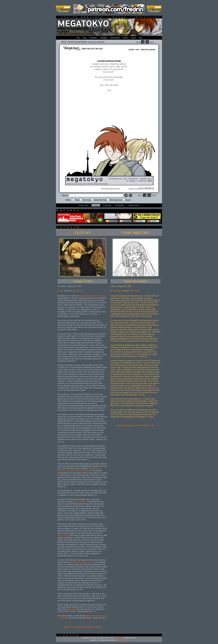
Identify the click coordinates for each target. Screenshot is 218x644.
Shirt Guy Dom (115, 200)
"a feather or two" (83, 281)
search (133, 38)
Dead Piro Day (99, 200)
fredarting (104, 38)
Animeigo (71, 609)
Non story (85, 200)
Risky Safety (63, 535)
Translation (120, 205)
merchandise (115, 38)
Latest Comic (134, 205)
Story (76, 200)
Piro (60, 291)
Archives (96, 205)
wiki (140, 38)
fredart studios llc (122, 640)
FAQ (78, 38)
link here (77, 291)
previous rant (71, 627)
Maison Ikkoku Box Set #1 (82, 562)
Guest (127, 200)
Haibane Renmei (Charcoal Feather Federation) (79, 469)
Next (150, 42)
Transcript (107, 205)
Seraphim (115, 291)
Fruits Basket (80, 502)
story (85, 38)
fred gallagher (119, 638)
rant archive (84, 627)
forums (125, 38)
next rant (96, 627)
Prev (140, 42)
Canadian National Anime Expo (93, 296)
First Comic (84, 205)
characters (93, 38)
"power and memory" (135, 281)
